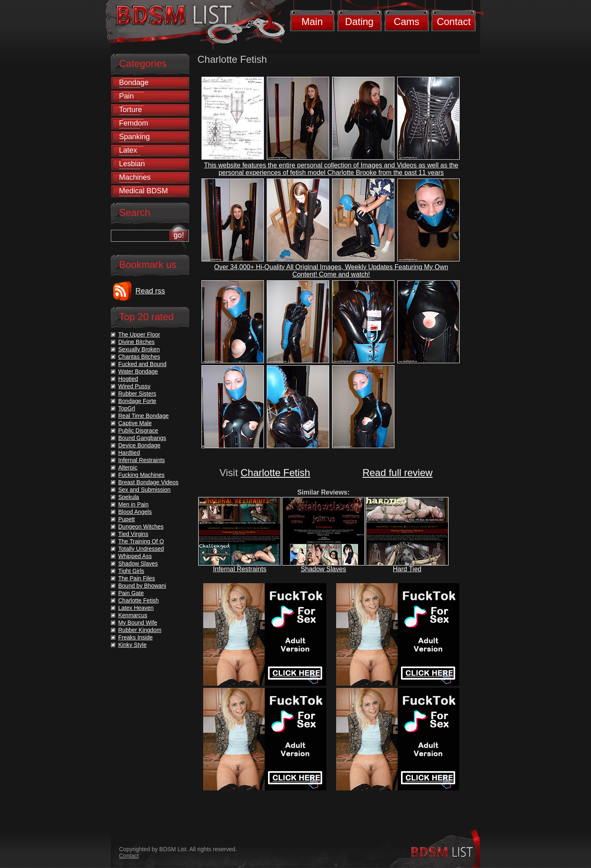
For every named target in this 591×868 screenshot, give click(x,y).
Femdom (134, 123)
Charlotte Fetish (275, 473)
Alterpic (128, 467)
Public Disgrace (138, 431)
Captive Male (135, 423)
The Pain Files (136, 578)
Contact (454, 22)
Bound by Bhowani (142, 586)
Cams (407, 22)
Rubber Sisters (137, 394)
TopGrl (127, 408)
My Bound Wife (138, 623)
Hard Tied (407, 569)
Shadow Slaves (323, 569)
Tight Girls (131, 571)
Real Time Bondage (143, 416)
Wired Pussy (134, 386)
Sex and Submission (144, 490)
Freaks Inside (135, 637)
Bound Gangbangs (142, 438)
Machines (135, 177)
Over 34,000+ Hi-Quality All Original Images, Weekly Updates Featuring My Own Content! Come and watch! (331, 271)
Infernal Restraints (240, 569)
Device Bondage (139, 445)
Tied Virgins (133, 534)
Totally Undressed (141, 549)
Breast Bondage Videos (148, 482)
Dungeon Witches (141, 527)
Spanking (134, 137)
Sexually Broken (139, 349)
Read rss (150, 291)
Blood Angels (135, 512)
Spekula (129, 497)
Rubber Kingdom (140, 630)
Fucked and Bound (142, 364)
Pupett (126, 519)
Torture (131, 110)
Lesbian (132, 164)
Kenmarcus (133, 615)
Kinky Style (132, 645)
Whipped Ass (135, 556)
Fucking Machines (141, 475)
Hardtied (129, 453)
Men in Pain (133, 504)
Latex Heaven (136, 608)
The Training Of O (141, 541)
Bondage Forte (137, 401)
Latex (128, 150)
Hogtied (128, 379)
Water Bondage (138, 371)
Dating (359, 22)
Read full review (397, 473)
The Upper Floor (139, 334)
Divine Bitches (136, 342)
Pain (126, 96)
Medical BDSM (143, 191)
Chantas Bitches (139, 357)
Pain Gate (131, 593)
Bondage (134, 82)
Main (312, 22)
